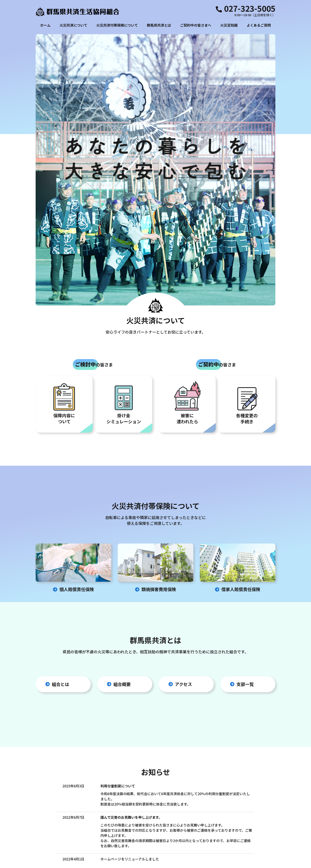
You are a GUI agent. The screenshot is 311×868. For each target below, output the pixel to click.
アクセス (183, 553)
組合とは (60, 553)
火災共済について (73, 25)
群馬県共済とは (159, 25)
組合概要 (122, 553)
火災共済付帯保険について (117, 25)
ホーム (45, 25)
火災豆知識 (229, 25)
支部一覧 (245, 553)
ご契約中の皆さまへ (196, 25)
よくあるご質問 (259, 25)
